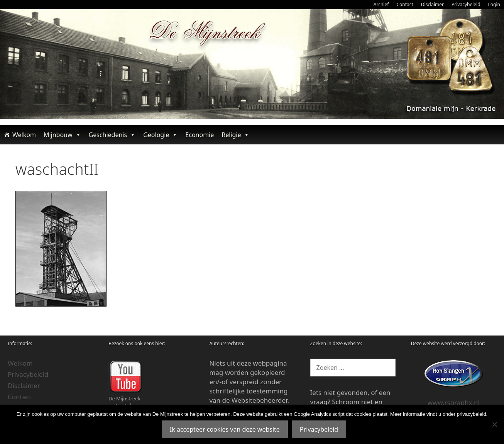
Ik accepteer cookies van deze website (225, 429)
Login (494, 4)
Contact (405, 4)
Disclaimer (432, 4)
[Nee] (494, 424)
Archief (381, 4)
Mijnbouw (62, 135)
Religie (235, 135)
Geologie (160, 135)
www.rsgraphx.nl (454, 402)
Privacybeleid (466, 4)
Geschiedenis (112, 135)
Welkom (24, 135)
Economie (200, 135)
